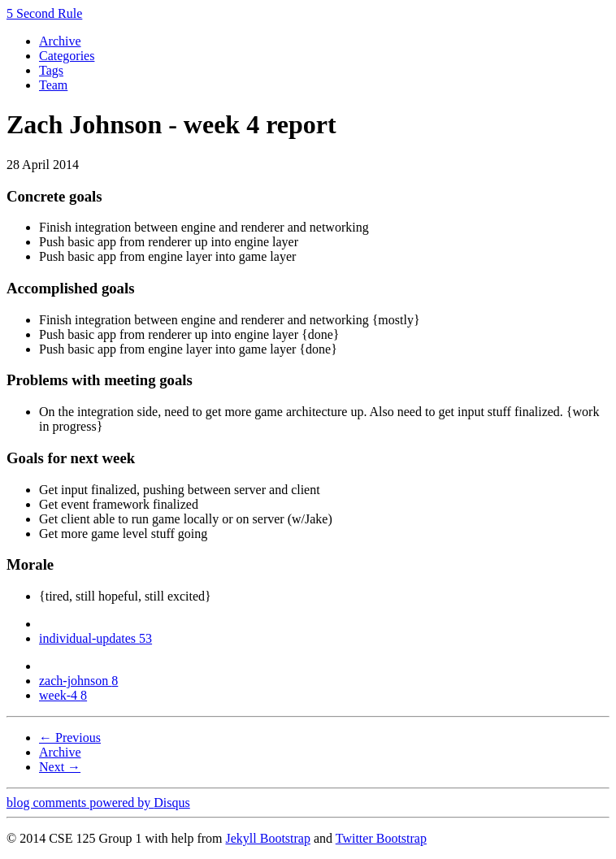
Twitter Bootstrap (381, 838)
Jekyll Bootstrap (267, 838)
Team (53, 85)
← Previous (70, 738)
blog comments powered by (98, 803)
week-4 (63, 695)
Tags (51, 70)
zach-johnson (78, 681)
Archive (60, 41)
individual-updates (95, 638)
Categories (67, 56)
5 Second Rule (44, 13)
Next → (60, 767)
